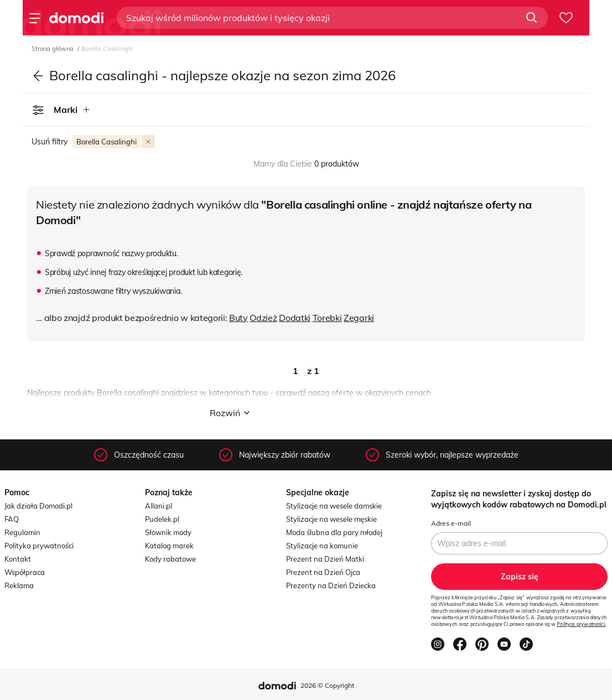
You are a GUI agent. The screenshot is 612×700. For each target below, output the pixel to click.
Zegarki (359, 318)
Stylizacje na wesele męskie (331, 519)
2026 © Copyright (327, 685)
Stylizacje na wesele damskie (334, 506)
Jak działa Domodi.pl (38, 506)
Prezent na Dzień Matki (325, 559)
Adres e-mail (451, 523)
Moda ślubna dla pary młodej (334, 532)
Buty (238, 318)
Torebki (327, 318)
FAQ (12, 519)
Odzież (263, 318)
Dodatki (295, 318)
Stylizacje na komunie (322, 546)
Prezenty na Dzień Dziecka (331, 585)
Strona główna (53, 49)
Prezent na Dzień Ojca (323, 572)
